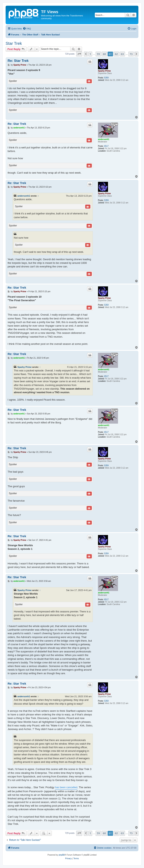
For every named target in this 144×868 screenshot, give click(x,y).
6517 (106, 146)
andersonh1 (104, 139)
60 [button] (104, 54)
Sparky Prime (104, 71)
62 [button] (116, 54)
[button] (79, 54)
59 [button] (98, 54)
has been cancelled (66, 787)
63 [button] (122, 54)
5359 (106, 78)
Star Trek (14, 43)
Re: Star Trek (18, 61)
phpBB (62, 855)
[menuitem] (27, 29)
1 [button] (90, 54)
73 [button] (131, 54)
